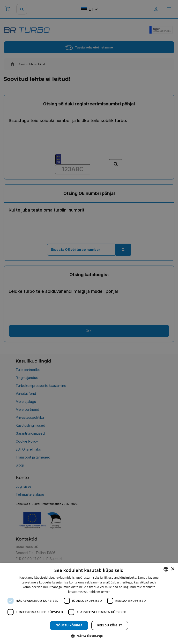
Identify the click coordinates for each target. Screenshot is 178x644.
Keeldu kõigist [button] (110, 625)
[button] (89, 636)
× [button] (173, 569)
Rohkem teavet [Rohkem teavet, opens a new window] (99, 592)
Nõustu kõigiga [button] (69, 625)
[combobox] (166, 569)
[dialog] (89, 604)
